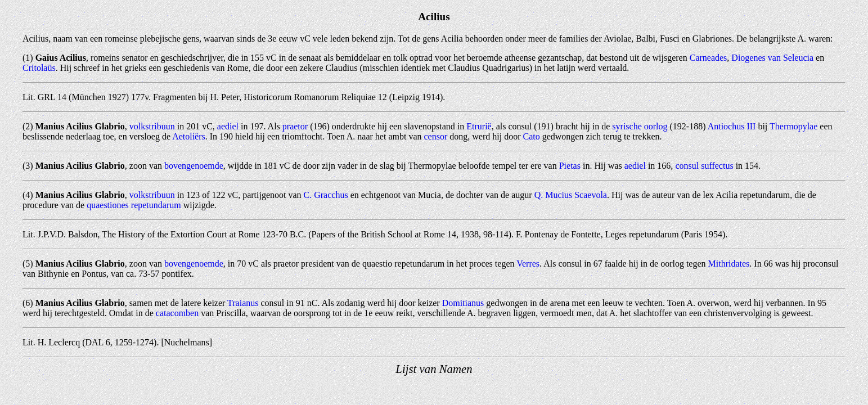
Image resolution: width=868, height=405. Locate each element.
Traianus (243, 303)
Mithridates (729, 264)
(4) (28, 195)
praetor (295, 126)
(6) (28, 303)
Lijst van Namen (434, 369)
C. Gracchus (326, 195)
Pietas (570, 166)
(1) (28, 58)
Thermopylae (793, 126)
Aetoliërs (189, 136)
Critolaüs (39, 68)
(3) (28, 166)
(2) (28, 126)
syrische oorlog (640, 126)
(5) (28, 264)
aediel (228, 126)
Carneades (709, 58)
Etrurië (479, 126)
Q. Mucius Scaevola (571, 195)
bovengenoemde (194, 166)
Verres (528, 264)
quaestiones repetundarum (134, 205)
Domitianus (463, 303)
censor (436, 136)
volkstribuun (152, 126)
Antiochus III (732, 126)
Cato (531, 136)
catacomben (177, 313)
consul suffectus (704, 166)
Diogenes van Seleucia (772, 58)
